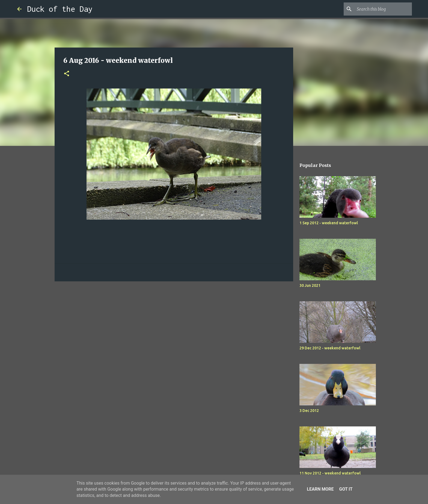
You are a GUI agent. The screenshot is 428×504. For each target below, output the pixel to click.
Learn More (320, 489)
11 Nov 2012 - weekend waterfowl (330, 473)
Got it (346, 489)
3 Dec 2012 (309, 411)
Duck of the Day (60, 9)
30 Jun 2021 (310, 285)
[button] (67, 74)
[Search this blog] (383, 9)
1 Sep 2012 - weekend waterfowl (329, 223)
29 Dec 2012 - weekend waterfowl (330, 348)
